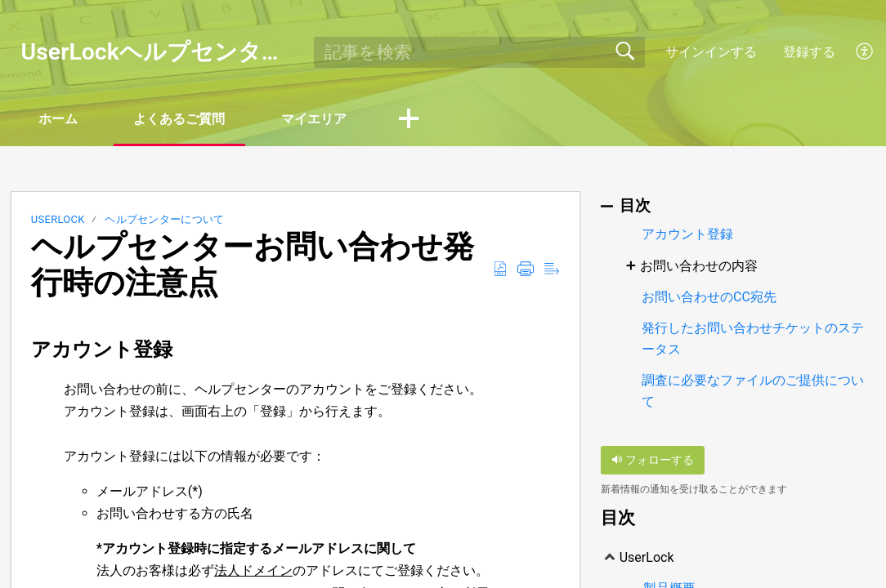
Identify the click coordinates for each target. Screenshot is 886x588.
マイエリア (317, 119)
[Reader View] (552, 269)
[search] (479, 52)
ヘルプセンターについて (165, 220)
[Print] (526, 269)
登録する (809, 52)
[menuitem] (865, 52)
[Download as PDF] (500, 269)
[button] (412, 120)
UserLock (58, 220)
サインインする (711, 52)
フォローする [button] (653, 460)
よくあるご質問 (181, 119)
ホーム (59, 119)
